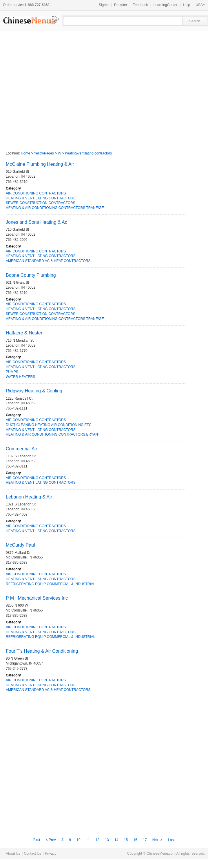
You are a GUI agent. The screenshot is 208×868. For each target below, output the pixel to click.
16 (135, 840)
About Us (13, 854)
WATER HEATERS (20, 377)
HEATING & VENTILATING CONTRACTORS (41, 198)
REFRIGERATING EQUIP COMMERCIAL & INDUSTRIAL (50, 584)
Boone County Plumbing (31, 275)
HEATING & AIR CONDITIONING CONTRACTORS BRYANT (53, 434)
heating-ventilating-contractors (89, 153)
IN (60, 153)
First (37, 840)
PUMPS (12, 372)
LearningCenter (166, 5)
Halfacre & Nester (24, 333)
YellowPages (44, 153)
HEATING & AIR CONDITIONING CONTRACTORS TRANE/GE (55, 208)
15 (126, 840)
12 (97, 840)
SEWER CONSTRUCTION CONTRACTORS (41, 203)
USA (200, 5)
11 (88, 840)
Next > (158, 840)
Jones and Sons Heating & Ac (37, 222)
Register (121, 5)
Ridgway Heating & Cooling (34, 391)
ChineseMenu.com (161, 854)
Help (187, 5)
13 (107, 840)
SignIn (104, 5)
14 (116, 840)
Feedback (140, 5)
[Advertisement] (54, 88)
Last (171, 840)
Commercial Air (21, 449)
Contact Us (32, 854)
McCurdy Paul (20, 545)
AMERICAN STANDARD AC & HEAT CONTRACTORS (48, 261)
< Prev (51, 840)
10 (78, 840)
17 (145, 840)
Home (25, 153)
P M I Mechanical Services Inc (37, 598)
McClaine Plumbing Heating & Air (40, 164)
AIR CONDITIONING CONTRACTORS (36, 193)
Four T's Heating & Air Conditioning (42, 651)
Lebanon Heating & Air (29, 497)
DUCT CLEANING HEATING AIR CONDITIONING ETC (49, 425)
